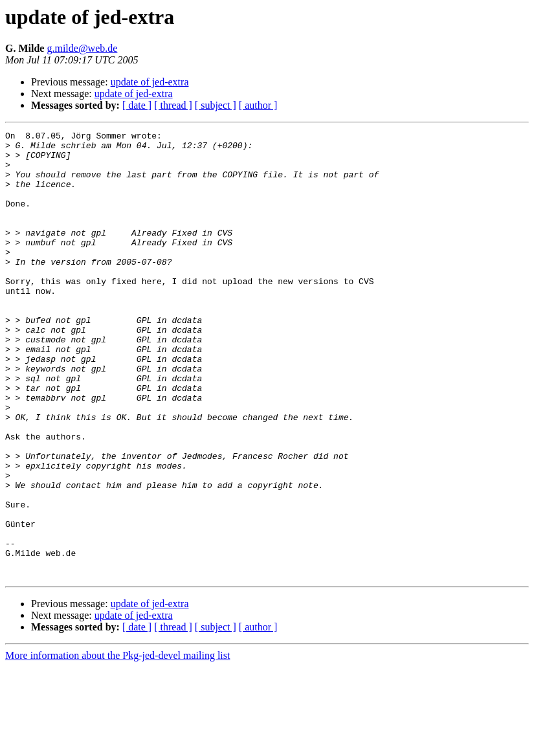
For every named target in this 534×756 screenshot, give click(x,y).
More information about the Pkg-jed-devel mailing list (117, 745)
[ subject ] (216, 105)
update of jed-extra (150, 82)
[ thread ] (173, 105)
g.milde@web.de (82, 48)
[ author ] (258, 105)
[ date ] (137, 105)
